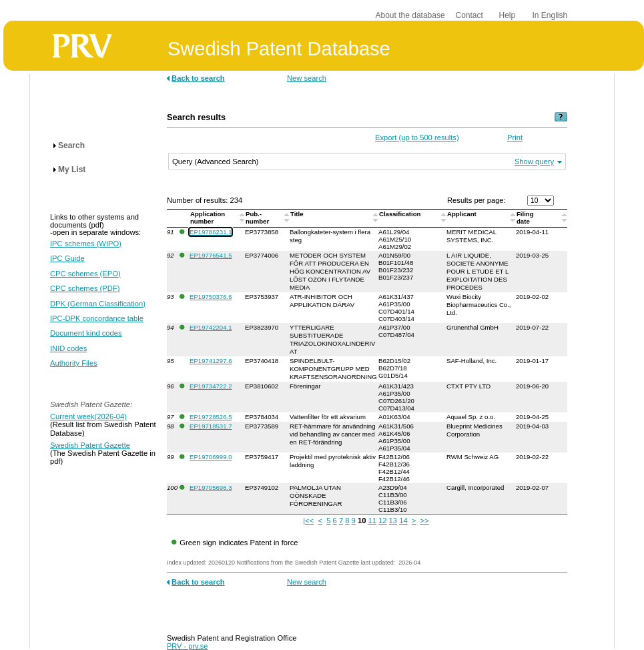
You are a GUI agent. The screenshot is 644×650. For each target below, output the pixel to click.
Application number (208, 218)
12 (382, 521)
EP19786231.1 (211, 232)
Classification (401, 214)
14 (403, 521)
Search (71, 145)
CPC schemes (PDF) (85, 288)
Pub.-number (258, 218)
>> (425, 521)
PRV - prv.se (187, 646)
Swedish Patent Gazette (90, 445)
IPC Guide (67, 258)
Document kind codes (86, 333)
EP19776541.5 (211, 255)
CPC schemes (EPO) (85, 274)
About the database (410, 15)
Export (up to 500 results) (417, 137)
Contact (469, 15)
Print (515, 137)
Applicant (462, 214)
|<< (308, 521)
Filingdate (525, 218)
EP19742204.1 (211, 327)
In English (550, 15)
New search (307, 78)
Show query (534, 161)
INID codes (68, 348)
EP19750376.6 (211, 297)
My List (72, 170)
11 (372, 521)
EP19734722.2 (211, 386)
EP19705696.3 (211, 487)
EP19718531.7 (211, 426)
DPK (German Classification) (98, 304)
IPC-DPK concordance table (97, 318)
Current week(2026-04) (88, 416)
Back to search (198, 78)
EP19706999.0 (211, 457)
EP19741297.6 (211, 361)
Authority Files (74, 363)
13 (393, 521)
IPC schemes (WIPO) (86, 244)
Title (298, 214)
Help (508, 15)
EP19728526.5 (211, 417)
